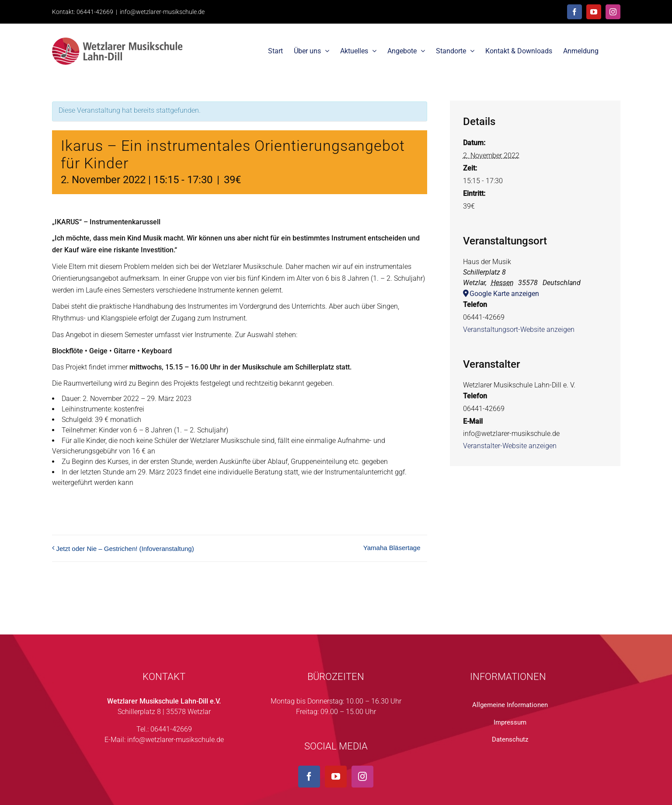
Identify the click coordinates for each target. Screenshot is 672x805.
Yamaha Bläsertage (392, 548)
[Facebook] (309, 777)
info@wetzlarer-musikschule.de (162, 12)
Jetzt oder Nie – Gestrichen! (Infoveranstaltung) (125, 549)
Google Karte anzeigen (504, 294)
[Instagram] (362, 777)
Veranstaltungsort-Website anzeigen (519, 329)
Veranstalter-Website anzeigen (510, 446)
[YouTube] (336, 777)
